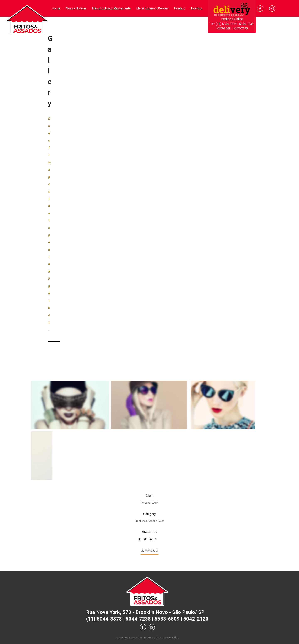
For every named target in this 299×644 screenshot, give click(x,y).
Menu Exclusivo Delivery (153, 8)
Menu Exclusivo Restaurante (111, 8)
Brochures (141, 521)
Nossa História (76, 8)
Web (162, 521)
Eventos (197, 8)
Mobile (153, 521)
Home (56, 8)
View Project (149, 551)
